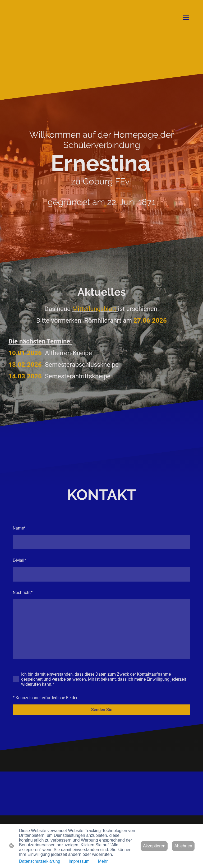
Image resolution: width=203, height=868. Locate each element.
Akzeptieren (154, 846)
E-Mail (19, 560)
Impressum (79, 861)
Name (19, 528)
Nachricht (23, 593)
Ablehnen (183, 846)
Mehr (103, 861)
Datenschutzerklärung (40, 861)
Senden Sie (102, 710)
